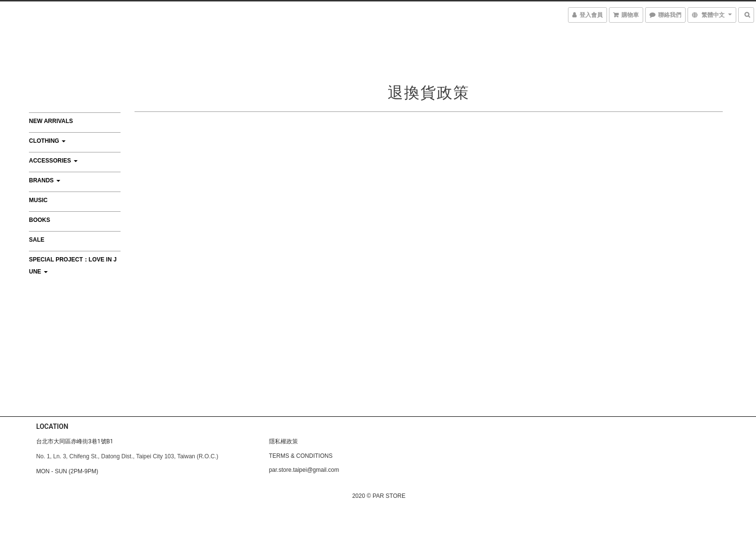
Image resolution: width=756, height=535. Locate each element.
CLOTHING (47, 141)
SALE (37, 240)
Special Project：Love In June (73, 266)
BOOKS (40, 220)
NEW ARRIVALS (51, 121)
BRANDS (45, 180)
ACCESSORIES (53, 161)
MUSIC (38, 200)
